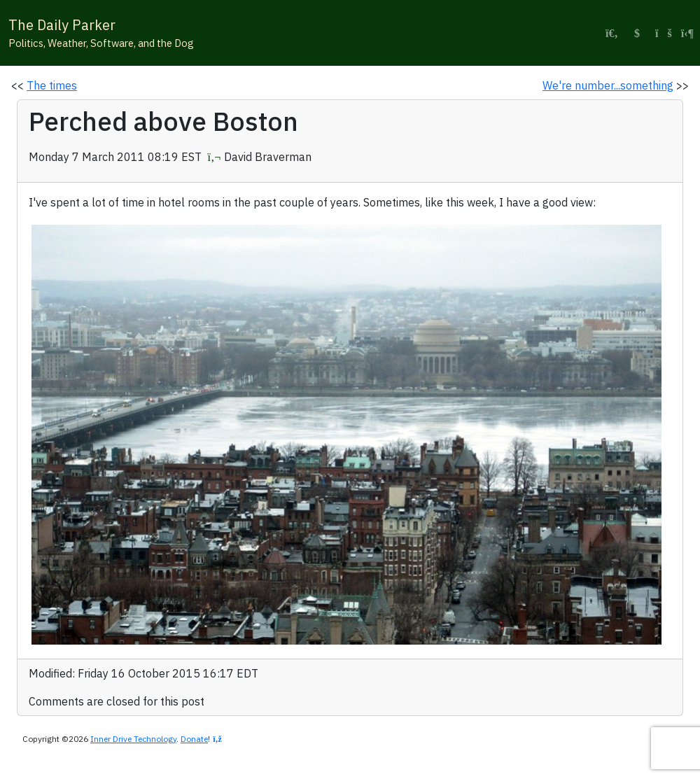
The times (52, 85)
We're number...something (608, 85)
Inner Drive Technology (133, 739)
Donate (194, 739)
